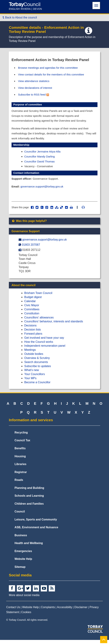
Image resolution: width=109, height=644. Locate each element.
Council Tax (22, 445)
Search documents (36, 366)
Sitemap (20, 571)
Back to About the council (20, 17)
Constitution (32, 317)
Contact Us (13, 611)
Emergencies (23, 555)
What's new (32, 374)
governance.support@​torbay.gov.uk (44, 244)
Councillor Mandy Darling (40, 159)
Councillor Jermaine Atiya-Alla (43, 154)
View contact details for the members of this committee (53, 75)
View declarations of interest (36, 88)
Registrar (21, 476)
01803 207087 (31, 249)
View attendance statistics (35, 82)
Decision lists (33, 334)
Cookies (26, 616)
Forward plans (33, 338)
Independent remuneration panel (45, 350)
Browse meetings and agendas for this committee (49, 68)
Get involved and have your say (44, 342)
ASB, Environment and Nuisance (36, 531)
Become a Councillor (37, 386)
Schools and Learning (29, 500)
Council (20, 516)
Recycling (21, 437)
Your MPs (30, 382)
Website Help (23, 563)
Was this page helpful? (29, 225)
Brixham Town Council (38, 297)
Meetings (30, 354)
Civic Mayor (32, 309)
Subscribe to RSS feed (34, 95)
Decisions (30, 330)
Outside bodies (34, 358)
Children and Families (29, 508)
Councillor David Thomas (40, 164)
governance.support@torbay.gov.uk (43, 190)
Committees (32, 313)
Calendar (30, 305)
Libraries (20, 468)
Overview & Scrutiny (37, 362)
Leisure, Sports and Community (36, 524)
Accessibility (65, 611)
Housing (20, 460)
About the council (23, 289)
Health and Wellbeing (29, 547)
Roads (19, 484)
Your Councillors (35, 378)
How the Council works (39, 346)
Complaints (48, 611)
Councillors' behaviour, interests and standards (54, 325)
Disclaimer (81, 611)
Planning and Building (29, 492)
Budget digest (33, 301)
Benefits (20, 452)
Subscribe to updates (38, 370)
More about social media (24, 599)
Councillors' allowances (39, 322)
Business (21, 539)
